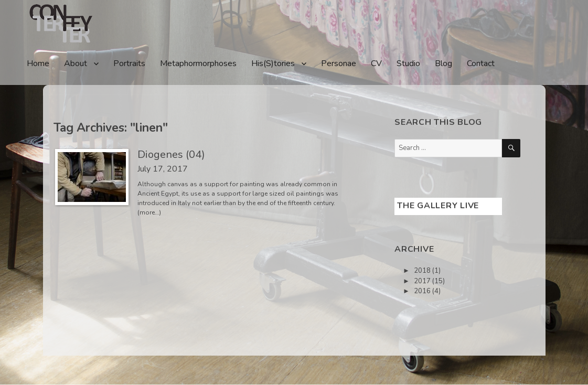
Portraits (129, 63)
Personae (339, 63)
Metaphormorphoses (198, 63)
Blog (443, 63)
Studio (408, 63)
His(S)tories (273, 63)
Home (38, 63)
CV (376, 63)
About (76, 63)
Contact (481, 63)
